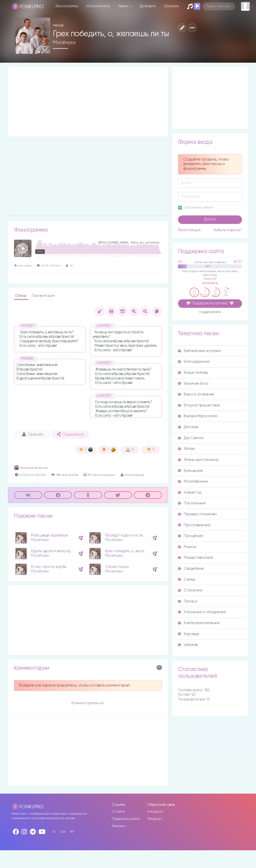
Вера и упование (196, 394)
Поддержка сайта (126, 819)
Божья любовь (193, 373)
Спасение (190, 590)
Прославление (194, 525)
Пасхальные (192, 503)
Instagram (155, 812)
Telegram (155, 819)
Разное (187, 547)
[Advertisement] (88, 102)
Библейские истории (199, 351)
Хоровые (189, 634)
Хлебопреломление (199, 623)
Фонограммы (67, 6)
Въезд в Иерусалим (198, 416)
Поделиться (70, 434)
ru (54, 831)
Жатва (186, 449)
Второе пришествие (199, 405)
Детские (188, 427)
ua (62, 831)
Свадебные (191, 569)
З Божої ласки (117, 567)
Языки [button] (123, 6)
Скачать (33, 434)
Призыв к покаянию (197, 514)
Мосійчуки (64, 42)
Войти (210, 219)
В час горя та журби (49, 567)
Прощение (190, 536)
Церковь (188, 645)
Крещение (190, 471)
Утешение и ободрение (202, 612)
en (72, 831)
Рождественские (195, 558)
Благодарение (194, 362)
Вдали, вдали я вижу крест (54, 551)
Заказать (171, 6)
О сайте (118, 812)
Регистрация (189, 230)
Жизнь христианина (198, 460)
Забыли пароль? (227, 230)
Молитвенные (193, 481)
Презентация (43, 296)
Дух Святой (191, 438)
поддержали (210, 312)
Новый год (190, 492)
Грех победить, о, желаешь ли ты (133, 551)
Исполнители (98, 6)
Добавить (148, 6)
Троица (187, 601)
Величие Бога (193, 384)
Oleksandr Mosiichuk (31, 468)
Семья (186, 580)
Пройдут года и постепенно (130, 535)
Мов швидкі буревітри (49, 535)
